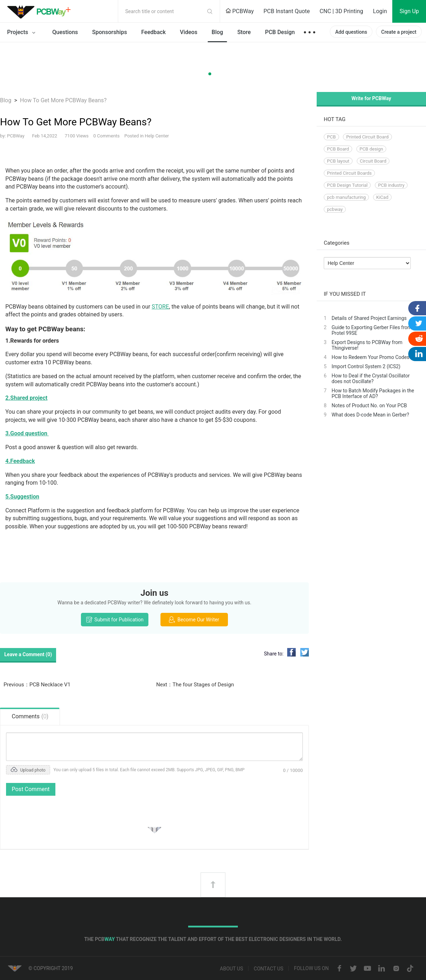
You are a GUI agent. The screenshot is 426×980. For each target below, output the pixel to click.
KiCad (382, 197)
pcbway (335, 209)
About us (231, 969)
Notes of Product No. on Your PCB (369, 405)
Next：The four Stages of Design (195, 685)
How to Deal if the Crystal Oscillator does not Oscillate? (371, 379)
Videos (189, 32)
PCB (331, 137)
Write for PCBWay (371, 98)
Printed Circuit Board (367, 137)
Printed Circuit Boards (349, 173)
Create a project (399, 32)
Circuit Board (373, 161)
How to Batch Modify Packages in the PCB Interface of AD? (373, 393)
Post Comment (31, 789)
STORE (160, 307)
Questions (65, 32)
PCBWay (240, 11)
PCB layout (338, 161)
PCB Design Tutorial (347, 185)
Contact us (269, 969)
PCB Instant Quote (287, 11)
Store (244, 32)
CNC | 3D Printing (341, 11)
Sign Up (409, 11)
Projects (23, 33)
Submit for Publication (115, 620)
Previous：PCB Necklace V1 (37, 685)
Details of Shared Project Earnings (369, 318)
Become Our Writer (194, 620)
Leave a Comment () (28, 654)
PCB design (372, 149)
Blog (217, 32)
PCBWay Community (41, 11)
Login (380, 11)
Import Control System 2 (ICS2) (366, 366)
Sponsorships (110, 32)
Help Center (157, 136)
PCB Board (338, 149)
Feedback (154, 32)
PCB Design (280, 32)
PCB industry (391, 185)
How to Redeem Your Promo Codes (370, 357)
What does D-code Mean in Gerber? (370, 415)
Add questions (351, 32)
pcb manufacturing (346, 197)
